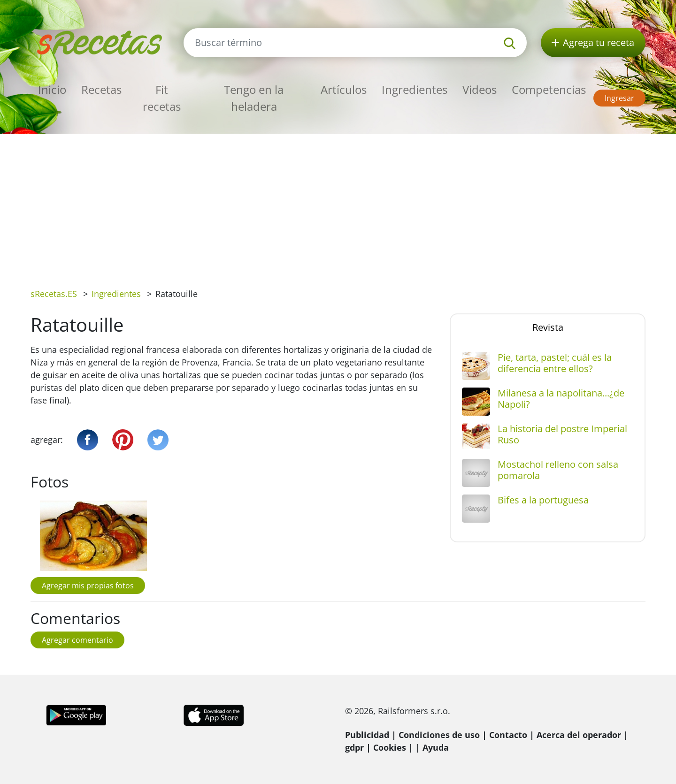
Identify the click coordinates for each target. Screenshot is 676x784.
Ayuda (436, 747)
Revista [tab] (548, 327)
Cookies (390, 747)
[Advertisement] (338, 204)
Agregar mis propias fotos (88, 586)
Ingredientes (415, 89)
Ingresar (619, 98)
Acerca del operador (579, 735)
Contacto (508, 735)
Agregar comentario (77, 640)
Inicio (52, 89)
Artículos (344, 89)
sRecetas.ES (54, 294)
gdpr (354, 747)
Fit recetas (162, 98)
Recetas (101, 89)
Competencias (549, 89)
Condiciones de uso (439, 735)
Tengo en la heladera (254, 98)
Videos (480, 89)
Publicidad (367, 735)
